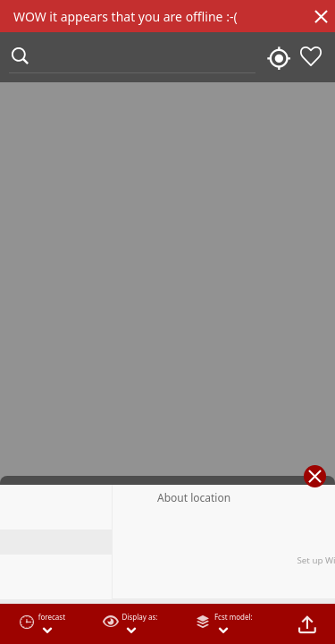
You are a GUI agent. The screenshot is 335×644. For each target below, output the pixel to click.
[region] (167, 322)
